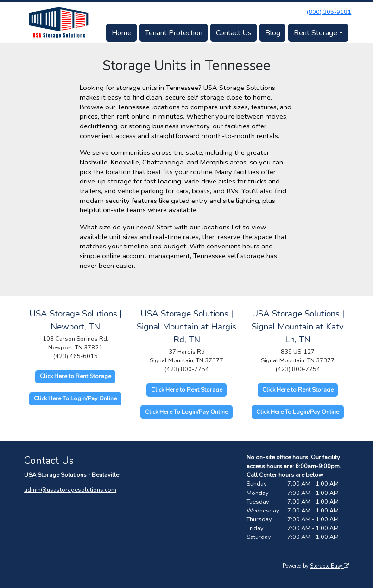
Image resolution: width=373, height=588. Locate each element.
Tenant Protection (174, 33)
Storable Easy (329, 566)
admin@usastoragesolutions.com (70, 490)
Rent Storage (316, 33)
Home (122, 33)
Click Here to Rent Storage (76, 376)
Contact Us (234, 33)
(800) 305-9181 (329, 12)
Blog (273, 33)
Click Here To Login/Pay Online (75, 398)
